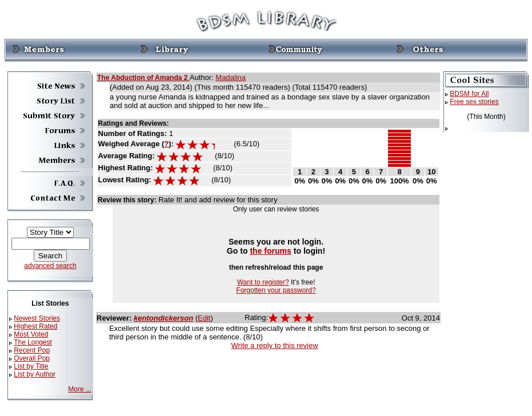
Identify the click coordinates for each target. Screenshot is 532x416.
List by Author (35, 374)
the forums (271, 251)
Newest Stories (37, 318)
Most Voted (31, 334)
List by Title (31, 366)
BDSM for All (469, 94)
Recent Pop (32, 350)
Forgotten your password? (276, 290)
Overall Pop (32, 358)
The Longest (33, 342)
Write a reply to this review (274, 345)
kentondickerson (163, 318)
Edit (204, 318)
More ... (80, 389)
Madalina (231, 77)
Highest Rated (35, 326)
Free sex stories (474, 102)
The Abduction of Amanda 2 (143, 78)
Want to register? (263, 282)
